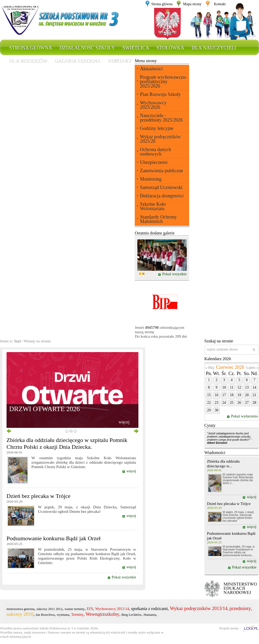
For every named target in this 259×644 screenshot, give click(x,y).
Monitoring (151, 179)
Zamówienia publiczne (161, 171)
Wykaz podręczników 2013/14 (199, 608)
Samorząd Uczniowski (161, 187)
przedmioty (240, 608)
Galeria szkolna (77, 61)
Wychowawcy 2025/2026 (153, 105)
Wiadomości (215, 453)
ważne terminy (75, 609)
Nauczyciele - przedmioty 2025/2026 (161, 118)
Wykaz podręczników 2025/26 (160, 139)
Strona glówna (162, 4)
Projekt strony (229, 628)
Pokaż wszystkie (174, 274)
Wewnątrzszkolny (102, 614)
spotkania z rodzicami (149, 609)
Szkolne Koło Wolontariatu (153, 206)
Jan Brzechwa (45, 615)
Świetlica (136, 48)
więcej (124, 422)
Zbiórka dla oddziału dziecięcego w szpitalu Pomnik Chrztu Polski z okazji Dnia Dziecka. (67, 443)
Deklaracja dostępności (162, 196)
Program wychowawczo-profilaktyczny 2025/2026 (163, 82)
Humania (150, 615)
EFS (90, 609)
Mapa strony (192, 4)
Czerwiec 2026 (230, 367)
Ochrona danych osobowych (155, 152)
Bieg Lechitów (131, 615)
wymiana (63, 615)
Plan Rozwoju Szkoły (160, 94)
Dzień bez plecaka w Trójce (38, 496)
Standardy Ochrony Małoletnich (158, 219)
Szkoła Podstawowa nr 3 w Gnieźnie (64, 628)
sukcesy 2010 (20, 614)
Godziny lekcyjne (157, 128)
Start (18, 341)
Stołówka (170, 48)
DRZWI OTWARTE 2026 (44, 409)
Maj (211, 368)
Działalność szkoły (87, 48)
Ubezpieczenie (154, 162)
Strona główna (31, 48)
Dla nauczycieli (214, 48)
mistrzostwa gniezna (21, 609)
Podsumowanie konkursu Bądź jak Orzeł (54, 538)
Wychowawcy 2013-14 (112, 609)
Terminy (77, 615)
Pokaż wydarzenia (245, 416)
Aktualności (151, 69)
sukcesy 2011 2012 (50, 609)
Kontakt (220, 4)
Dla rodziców (28, 61)
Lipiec (251, 368)
